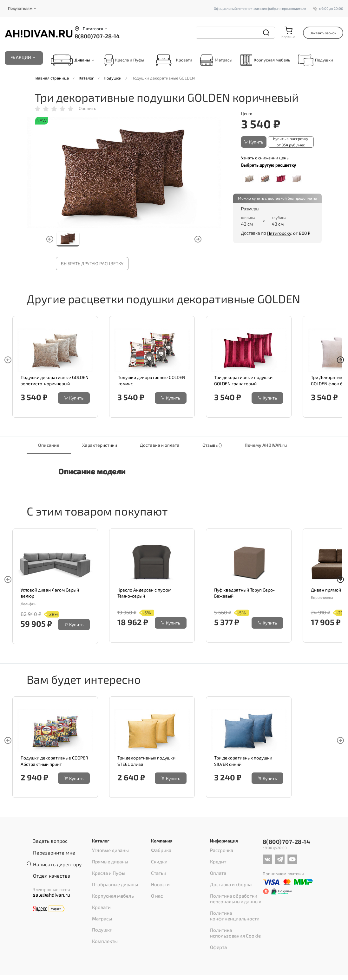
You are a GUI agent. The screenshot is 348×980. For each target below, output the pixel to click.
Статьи (158, 868)
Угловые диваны (108, 851)
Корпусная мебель (265, 61)
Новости (159, 876)
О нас (156, 884)
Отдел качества (48, 867)
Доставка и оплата (160, 446)
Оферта (217, 924)
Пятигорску (279, 233)
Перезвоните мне (50, 850)
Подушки (316, 61)
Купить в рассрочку (292, 143)
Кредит (217, 859)
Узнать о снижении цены (265, 157)
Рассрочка (220, 851)
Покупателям (20, 8)
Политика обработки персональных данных (232, 887)
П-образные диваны (112, 876)
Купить (254, 143)
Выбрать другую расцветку (92, 265)
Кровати (172, 61)
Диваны (82, 61)
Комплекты (103, 917)
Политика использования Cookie (235, 913)
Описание (49, 446)
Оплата (217, 868)
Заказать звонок (323, 33)
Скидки (158, 859)
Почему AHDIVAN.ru (266, 446)
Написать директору (53, 858)
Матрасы (216, 61)
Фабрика (160, 851)
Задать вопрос (47, 842)
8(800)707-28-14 (97, 36)
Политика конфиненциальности (231, 900)
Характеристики (100, 446)
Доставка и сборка (228, 876)
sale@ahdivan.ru (48, 885)
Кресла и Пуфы (124, 61)
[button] (340, 362)
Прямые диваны (108, 859)
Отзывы (212, 446)
